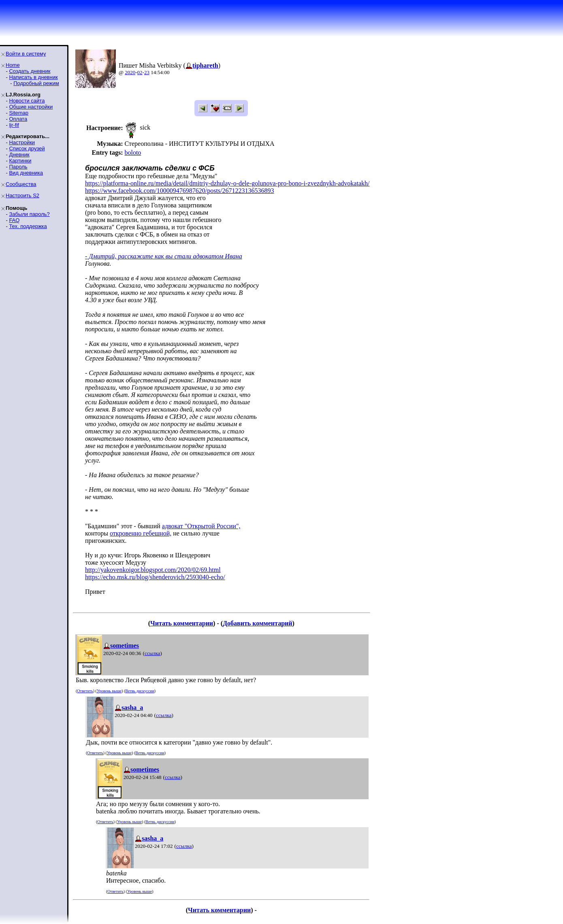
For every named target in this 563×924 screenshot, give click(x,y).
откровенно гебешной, (141, 533)
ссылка (152, 653)
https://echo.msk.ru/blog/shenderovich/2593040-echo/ (155, 577)
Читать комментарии (182, 623)
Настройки (22, 142)
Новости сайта (27, 101)
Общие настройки (31, 107)
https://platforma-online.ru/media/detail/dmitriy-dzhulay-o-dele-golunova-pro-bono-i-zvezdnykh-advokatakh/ (227, 183)
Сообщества (21, 184)
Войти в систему (26, 54)
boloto (133, 153)
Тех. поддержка (28, 226)
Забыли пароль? (29, 214)
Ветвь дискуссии (140, 691)
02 (140, 72)
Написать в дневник (33, 77)
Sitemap (19, 113)
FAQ (14, 220)
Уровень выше (109, 691)
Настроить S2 (22, 195)
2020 (130, 72)
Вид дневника (26, 173)
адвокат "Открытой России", (201, 526)
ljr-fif (14, 125)
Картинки (20, 161)
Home (13, 65)
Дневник (19, 155)
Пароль (18, 167)
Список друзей (27, 148)
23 (147, 72)
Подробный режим (36, 83)
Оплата (18, 119)
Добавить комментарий (257, 623)
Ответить (85, 691)
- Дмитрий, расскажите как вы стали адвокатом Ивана (164, 256)
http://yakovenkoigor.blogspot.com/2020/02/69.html (153, 570)
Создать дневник (30, 71)
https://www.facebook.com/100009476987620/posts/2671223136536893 (180, 191)
